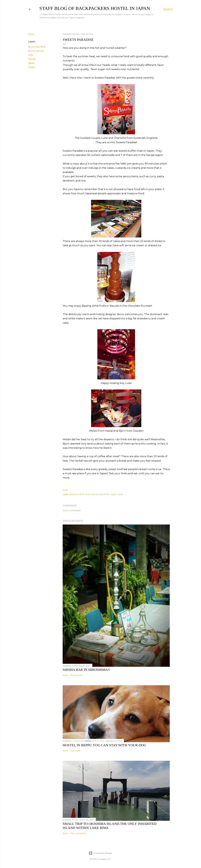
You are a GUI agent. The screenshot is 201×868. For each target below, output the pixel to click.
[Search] (168, 9)
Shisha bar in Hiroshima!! (86, 670)
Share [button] (31, 34)
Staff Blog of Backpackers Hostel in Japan (95, 8)
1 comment (75, 751)
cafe (30, 55)
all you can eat (36, 51)
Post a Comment (72, 510)
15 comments (76, 675)
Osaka (31, 67)
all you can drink (37, 47)
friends (32, 59)
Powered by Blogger (100, 853)
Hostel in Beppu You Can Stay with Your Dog (104, 745)
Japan (31, 63)
